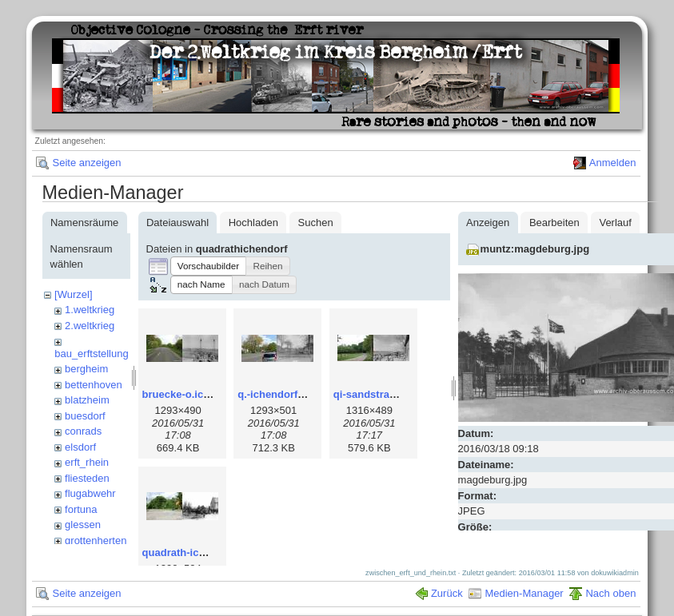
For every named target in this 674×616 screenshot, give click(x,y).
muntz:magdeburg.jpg (535, 249)
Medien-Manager (524, 580)
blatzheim (87, 400)
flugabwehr (90, 493)
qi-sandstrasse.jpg (379, 394)
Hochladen (253, 223)
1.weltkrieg (90, 310)
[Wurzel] (73, 294)
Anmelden (613, 163)
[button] (209, 266)
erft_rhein (87, 462)
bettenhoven (94, 385)
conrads (83, 431)
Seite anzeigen (86, 163)
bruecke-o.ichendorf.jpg (201, 394)
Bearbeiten (554, 223)
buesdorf (85, 416)
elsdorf (80, 447)
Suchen (316, 223)
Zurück (447, 580)
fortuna (81, 509)
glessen (83, 525)
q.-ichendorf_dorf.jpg (290, 394)
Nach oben (610, 580)
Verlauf (615, 223)
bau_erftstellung (92, 354)
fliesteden (87, 478)
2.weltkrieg (90, 326)
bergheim (86, 369)
